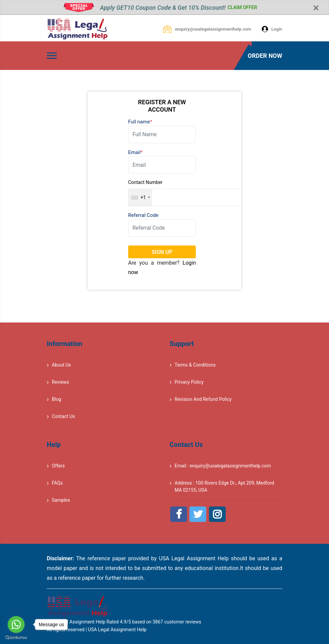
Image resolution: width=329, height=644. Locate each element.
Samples (61, 500)
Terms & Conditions (195, 365)
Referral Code (143, 215)
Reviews (60, 382)
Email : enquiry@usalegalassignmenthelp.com (223, 466)
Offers (58, 466)
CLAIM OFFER (242, 7)
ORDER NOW (265, 56)
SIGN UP (162, 252)
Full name (140, 122)
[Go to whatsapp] (16, 624)
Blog (57, 399)
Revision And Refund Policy (203, 399)
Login (272, 29)
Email (136, 152)
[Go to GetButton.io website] (16, 637)
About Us (61, 365)
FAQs (57, 483)
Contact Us (63, 416)
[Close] (316, 8)
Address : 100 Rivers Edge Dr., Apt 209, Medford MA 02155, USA (224, 486)
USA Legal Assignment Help (117, 630)
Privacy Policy (189, 382)
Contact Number (145, 182)
